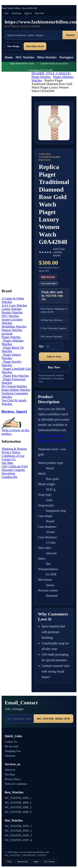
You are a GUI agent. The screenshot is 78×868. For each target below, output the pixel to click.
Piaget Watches (41, 77)
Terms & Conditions (16, 784)
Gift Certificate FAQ (15, 466)
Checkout (16, 13)
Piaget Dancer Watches (11, 356)
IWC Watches (25, 57)
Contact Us (9, 459)
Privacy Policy (13, 779)
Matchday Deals (35, 46)
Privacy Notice (11, 452)
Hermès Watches (12, 312)
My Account (12, 746)
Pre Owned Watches (14, 386)
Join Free (39, 13)
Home (9, 57)
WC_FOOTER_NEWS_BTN (53, 719)
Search (70, 35)
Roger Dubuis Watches (16, 390)
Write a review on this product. (16, 431)
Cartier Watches (12, 309)
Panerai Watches (12, 330)
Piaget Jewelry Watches (12, 363)
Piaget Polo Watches (15, 376)
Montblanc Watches (14, 326)
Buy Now (54, 367)
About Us (10, 770)
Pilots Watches (47, 57)
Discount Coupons (13, 470)
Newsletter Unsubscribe (9, 475)
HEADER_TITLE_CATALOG (51, 73)
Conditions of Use (13, 456)
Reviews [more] (14, 411)
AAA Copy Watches (14, 305)
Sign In (28, 13)
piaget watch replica (51, 435)
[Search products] (34, 35)
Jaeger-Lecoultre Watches (12, 321)
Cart (6, 13)
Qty (41, 346)
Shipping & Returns (14, 449)
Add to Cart (54, 357)
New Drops (13, 46)
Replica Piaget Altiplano (53, 441)
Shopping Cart (13, 751)
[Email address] (19, 719)
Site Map (7, 463)
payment (7, 334)
